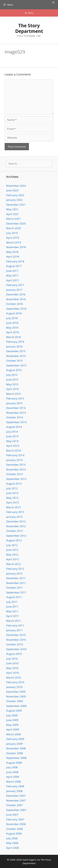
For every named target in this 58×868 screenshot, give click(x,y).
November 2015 (16, 356)
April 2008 (13, 777)
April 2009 (13, 729)
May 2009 (12, 725)
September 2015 (16, 365)
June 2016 (12, 323)
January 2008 (14, 791)
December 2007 (16, 796)
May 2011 (12, 611)
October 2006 (15, 829)
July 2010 (12, 659)
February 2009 (15, 739)
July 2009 (12, 715)
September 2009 (16, 706)
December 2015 (16, 351)
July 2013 (12, 488)
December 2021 (16, 205)
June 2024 (12, 190)
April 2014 (13, 446)
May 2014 (12, 441)
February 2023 (15, 195)
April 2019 (13, 238)
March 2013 (14, 507)
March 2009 (14, 734)
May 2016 (12, 328)
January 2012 (14, 573)
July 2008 (12, 767)
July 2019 (12, 233)
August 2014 (14, 427)
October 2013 (15, 474)
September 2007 (16, 810)
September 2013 (16, 479)
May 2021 (12, 209)
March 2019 (14, 242)
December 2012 (16, 521)
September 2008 (16, 758)
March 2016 (14, 337)
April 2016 (13, 332)
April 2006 (13, 848)
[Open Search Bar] (53, 2)
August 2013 (14, 484)
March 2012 (14, 564)
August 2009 (14, 711)
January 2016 (14, 346)
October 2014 (15, 417)
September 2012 (16, 536)
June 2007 (12, 815)
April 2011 (13, 616)
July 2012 (12, 545)
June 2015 (12, 379)
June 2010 (12, 663)
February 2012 (15, 569)
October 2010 (15, 644)
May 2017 (12, 275)
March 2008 (14, 782)
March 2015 (14, 394)
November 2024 (16, 186)
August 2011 (14, 597)
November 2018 (16, 247)
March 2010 (14, 678)
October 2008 (15, 753)
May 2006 (12, 843)
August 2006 (14, 834)
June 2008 (12, 772)
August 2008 (14, 763)
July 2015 (12, 375)
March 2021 (14, 219)
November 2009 (16, 696)
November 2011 (16, 583)
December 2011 (16, 578)
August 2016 (14, 313)
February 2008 (15, 786)
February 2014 (15, 455)
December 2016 (16, 294)
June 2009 (12, 720)
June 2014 (12, 436)
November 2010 (16, 640)
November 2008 (16, 748)
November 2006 (16, 824)
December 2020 (16, 224)
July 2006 (12, 838)
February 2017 (15, 285)
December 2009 (16, 692)
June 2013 (12, 493)
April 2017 (13, 280)
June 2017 (12, 271)
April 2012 (13, 559)
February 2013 (15, 512)
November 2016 (16, 299)
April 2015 (13, 389)
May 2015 (12, 384)
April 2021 (13, 214)
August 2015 (14, 370)
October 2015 (15, 361)
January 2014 (14, 460)
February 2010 (15, 682)
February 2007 (15, 819)
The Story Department (29, 28)
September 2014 (16, 422)
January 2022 (14, 200)
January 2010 (14, 687)
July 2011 (12, 602)
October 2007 (15, 805)
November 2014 (16, 413)
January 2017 (14, 290)
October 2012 (15, 531)
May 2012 (12, 555)
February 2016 (15, 342)
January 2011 (14, 630)
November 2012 (16, 526)
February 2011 (15, 625)
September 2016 (16, 309)
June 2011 (12, 606)
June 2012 (12, 550)
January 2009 (14, 744)
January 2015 (14, 403)
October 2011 (15, 588)
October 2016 (15, 304)
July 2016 (12, 318)
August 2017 (14, 266)
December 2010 (16, 635)
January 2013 (14, 517)
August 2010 (14, 654)
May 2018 (12, 252)
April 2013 (13, 502)
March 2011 (14, 621)
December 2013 (16, 465)
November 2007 (16, 800)
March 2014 (14, 451)
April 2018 (13, 257)
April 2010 (13, 673)
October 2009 (15, 701)
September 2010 (16, 649)
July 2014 (12, 432)
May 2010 (12, 668)
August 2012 (14, 540)
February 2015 (15, 398)
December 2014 (16, 408)
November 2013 (16, 469)
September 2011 (16, 592)
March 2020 (14, 228)
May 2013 (12, 498)
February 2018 (15, 261)
